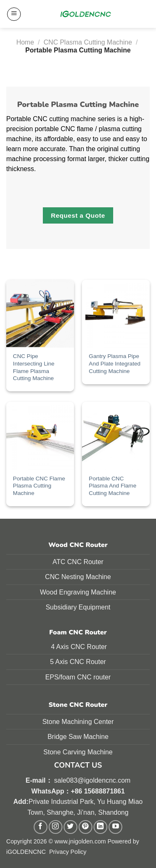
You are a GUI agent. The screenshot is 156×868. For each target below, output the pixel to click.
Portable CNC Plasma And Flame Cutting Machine (113, 486)
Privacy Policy (68, 852)
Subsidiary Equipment (78, 607)
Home (25, 42)
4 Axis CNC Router (78, 647)
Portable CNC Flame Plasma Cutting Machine (39, 486)
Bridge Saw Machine (78, 737)
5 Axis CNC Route (77, 662)
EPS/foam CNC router (78, 677)
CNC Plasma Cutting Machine (88, 42)
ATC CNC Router (78, 562)
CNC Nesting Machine (78, 577)
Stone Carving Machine (78, 752)
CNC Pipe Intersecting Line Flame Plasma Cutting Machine (34, 367)
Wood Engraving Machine (78, 592)
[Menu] (14, 14)
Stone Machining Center (78, 722)
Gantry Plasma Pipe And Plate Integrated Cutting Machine (115, 363)
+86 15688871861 (98, 791)
